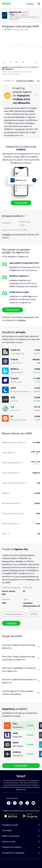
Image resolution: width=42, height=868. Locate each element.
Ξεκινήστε (11, 623)
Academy (22, 320)
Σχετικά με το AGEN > (25, 81)
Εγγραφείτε (7, 235)
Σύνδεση (30, 4)
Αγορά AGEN (21, 203)
